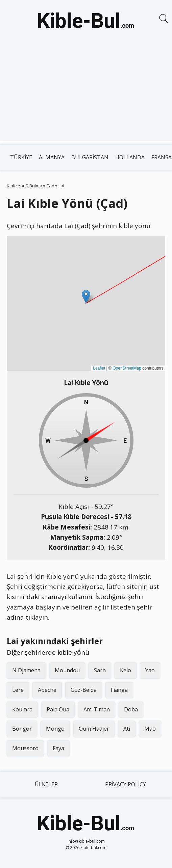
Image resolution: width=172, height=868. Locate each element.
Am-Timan (97, 709)
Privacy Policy (126, 784)
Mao (150, 729)
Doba (131, 709)
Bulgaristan (90, 157)
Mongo (55, 729)
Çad (50, 186)
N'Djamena (26, 670)
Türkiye (21, 157)
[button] (86, 296)
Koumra (22, 709)
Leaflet (99, 368)
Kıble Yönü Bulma (24, 186)
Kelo (126, 670)
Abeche (47, 690)
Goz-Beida (84, 690)
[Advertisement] (86, 94)
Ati (127, 729)
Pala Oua (58, 709)
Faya (58, 748)
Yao (150, 670)
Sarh (100, 670)
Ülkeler (46, 784)
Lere (18, 690)
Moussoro (25, 748)
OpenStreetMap (127, 368)
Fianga (119, 690)
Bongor (22, 729)
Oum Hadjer (94, 729)
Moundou (67, 670)
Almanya (52, 157)
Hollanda (130, 157)
